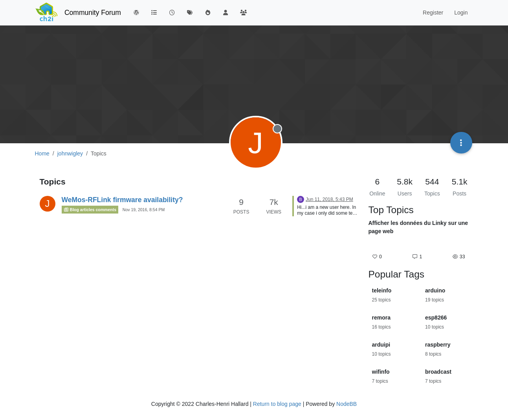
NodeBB (347, 404)
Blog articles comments (90, 210)
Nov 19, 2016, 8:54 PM (144, 210)
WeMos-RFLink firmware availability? (122, 200)
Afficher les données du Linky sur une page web (418, 227)
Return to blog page (277, 404)
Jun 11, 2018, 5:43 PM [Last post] (329, 199)
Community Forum (93, 13)
